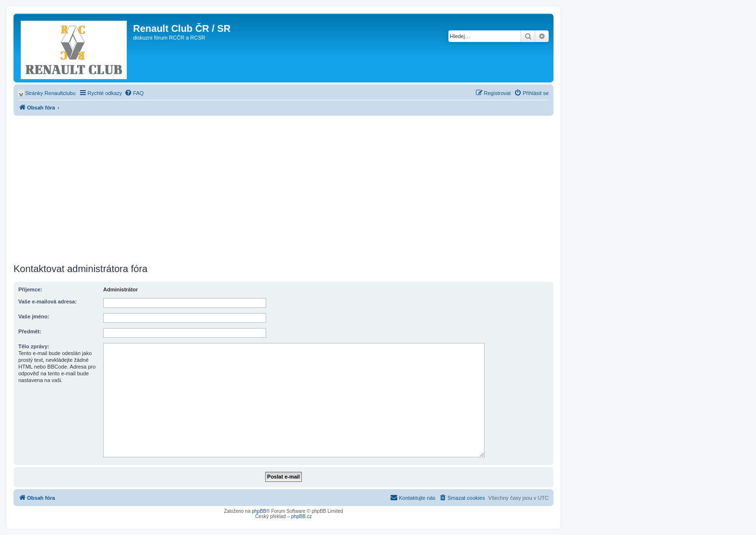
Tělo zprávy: (34, 346)
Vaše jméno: (34, 316)
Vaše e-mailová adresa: (47, 302)
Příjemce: (30, 289)
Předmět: (30, 331)
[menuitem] (47, 93)
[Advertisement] (283, 188)
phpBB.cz (302, 516)
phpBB (259, 511)
